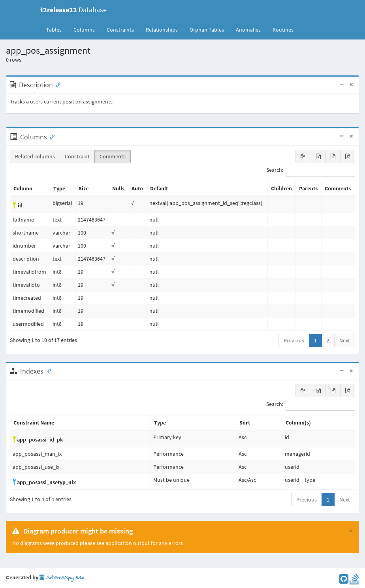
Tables (57, 29)
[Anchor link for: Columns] (51, 136)
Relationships (162, 30)
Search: (311, 171)
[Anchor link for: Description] (56, 84)
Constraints (120, 30)
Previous (294, 340)
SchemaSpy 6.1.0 (62, 578)
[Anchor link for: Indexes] (47, 370)
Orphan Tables (207, 30)
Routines (283, 30)
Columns (84, 30)
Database (73, 10)
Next (345, 340)
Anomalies (248, 30)
